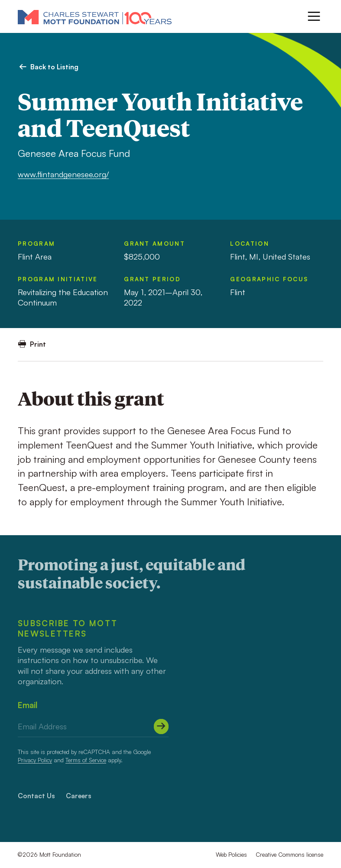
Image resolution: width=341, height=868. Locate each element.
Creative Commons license (289, 855)
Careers (79, 796)
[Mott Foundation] (95, 17)
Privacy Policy (35, 760)
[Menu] (314, 16)
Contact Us (36, 796)
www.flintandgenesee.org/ (63, 174)
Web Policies (231, 855)
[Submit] (161, 727)
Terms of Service (86, 760)
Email (28, 705)
